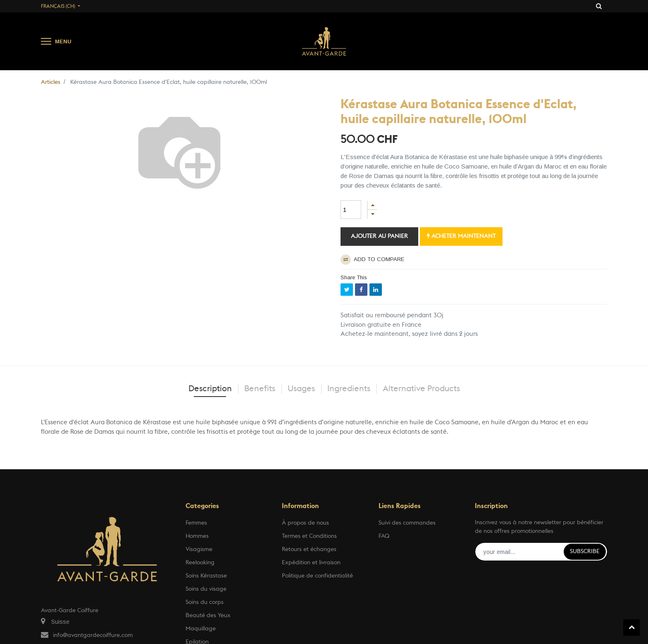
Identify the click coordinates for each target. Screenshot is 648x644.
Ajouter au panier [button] (379, 236)
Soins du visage (206, 589)
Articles (51, 82)
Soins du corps (205, 602)
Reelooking (200, 563)
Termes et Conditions (309, 536)
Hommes (197, 536)
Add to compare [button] (372, 260)
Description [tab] (210, 389)
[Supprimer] (372, 214)
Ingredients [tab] (349, 389)
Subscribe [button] (585, 551)
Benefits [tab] (260, 389)
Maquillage (201, 629)
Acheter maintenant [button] (461, 236)
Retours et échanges (309, 549)
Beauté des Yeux (208, 615)
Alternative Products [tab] (421, 389)
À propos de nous (305, 523)
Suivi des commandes (407, 523)
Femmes (196, 523)
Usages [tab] (301, 389)
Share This (354, 277)
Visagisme (199, 549)
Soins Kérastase (206, 576)
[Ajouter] (372, 205)
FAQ (384, 536)
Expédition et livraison (311, 563)
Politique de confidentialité (317, 576)
